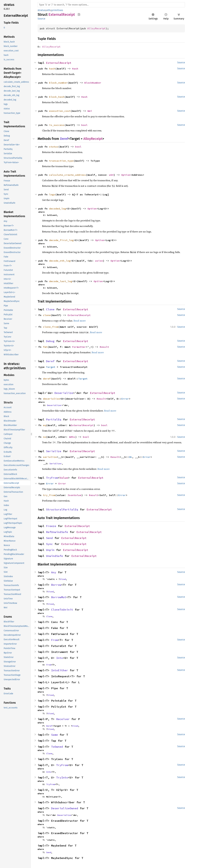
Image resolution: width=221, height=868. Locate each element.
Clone (50, 309)
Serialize (54, 451)
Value (64, 478)
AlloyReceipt (97, 28)
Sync (49, 544)
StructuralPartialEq (62, 509)
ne (45, 437)
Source (41, 19)
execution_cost (60, 111)
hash (52, 69)
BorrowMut (59, 597)
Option (126, 175)
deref (47, 379)
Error (125, 399)
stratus (41, 10)
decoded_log (58, 209)
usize (99, 261)
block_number (58, 83)
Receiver (63, 719)
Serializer (56, 464)
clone (47, 315)
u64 (111, 175)
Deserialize (64, 393)
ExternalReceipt (59, 63)
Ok (130, 457)
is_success (57, 125)
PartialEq (54, 419)
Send (49, 538)
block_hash (57, 97)
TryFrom (52, 478)
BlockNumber (93, 83)
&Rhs (72, 437)
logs (52, 194)
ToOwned (57, 747)
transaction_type (61, 161)
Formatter (79, 347)
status (54, 147)
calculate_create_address (68, 175)
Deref (64, 139)
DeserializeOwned (65, 808)
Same (54, 735)
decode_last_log (61, 281)
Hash (75, 69)
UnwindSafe (54, 556)
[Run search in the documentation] (111, 5)
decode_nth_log (60, 261)
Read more (80, 321)
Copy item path (79, 14)
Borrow (56, 585)
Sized (63, 579)
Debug (50, 341)
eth (48, 10)
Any (54, 572)
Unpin (50, 550)
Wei (90, 111)
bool (84, 125)
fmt (45, 347)
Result (104, 347)
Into (60, 658)
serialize (50, 457)
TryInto (62, 777)
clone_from (51, 327)
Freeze (51, 526)
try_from (49, 495)
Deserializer (54, 405)
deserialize (51, 399)
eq (45, 425)
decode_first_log (61, 240)
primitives (57, 10)
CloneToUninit (62, 610)
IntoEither (60, 670)
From (54, 640)
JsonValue (74, 495)
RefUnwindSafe (57, 532)
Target (51, 367)
